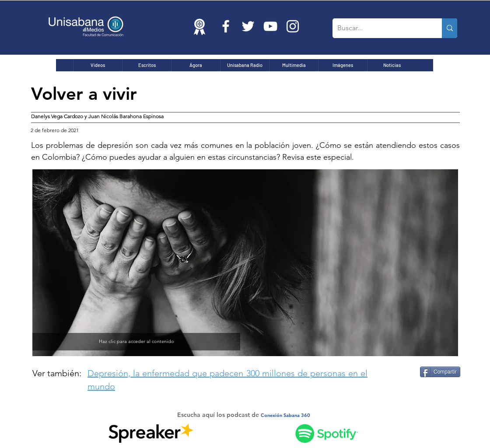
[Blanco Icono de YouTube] (270, 26)
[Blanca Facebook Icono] (226, 26)
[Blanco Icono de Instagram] (293, 26)
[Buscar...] (380, 28)
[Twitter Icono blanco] (248, 26)
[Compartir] (440, 372)
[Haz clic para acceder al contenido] (136, 342)
